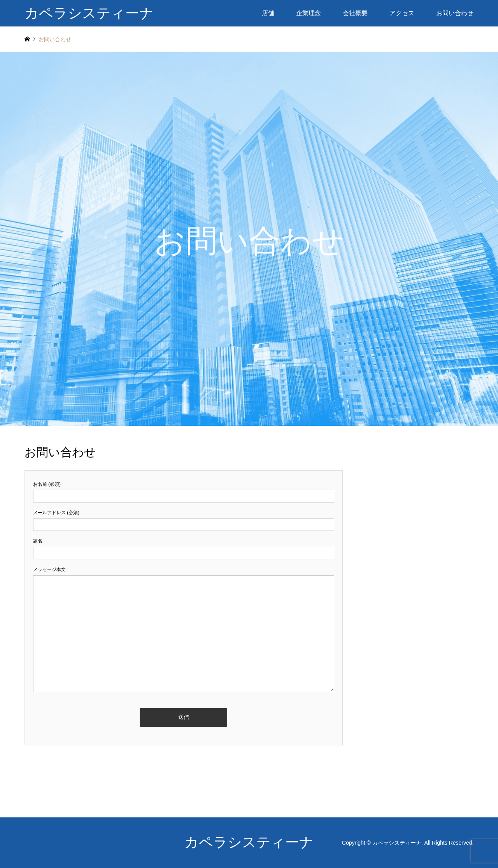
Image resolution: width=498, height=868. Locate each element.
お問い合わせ (455, 13)
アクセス (402, 13)
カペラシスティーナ (249, 842)
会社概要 (355, 13)
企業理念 (309, 13)
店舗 (268, 13)
